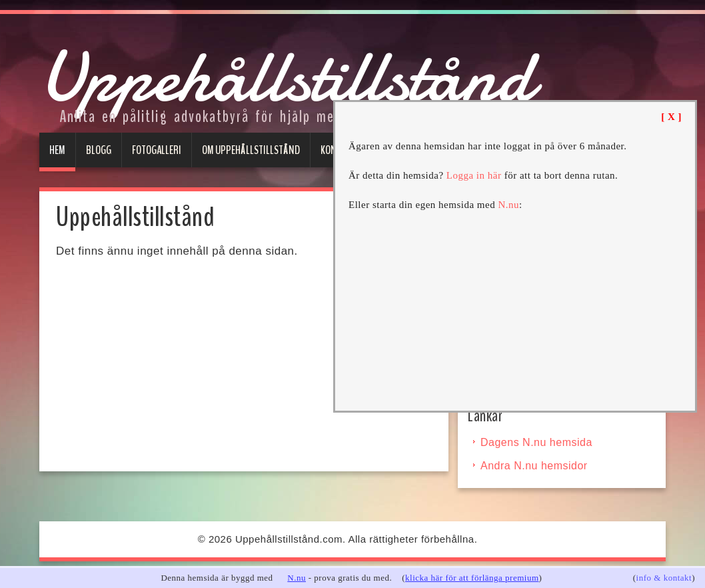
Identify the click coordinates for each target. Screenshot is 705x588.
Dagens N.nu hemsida (536, 442)
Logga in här (474, 175)
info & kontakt (664, 578)
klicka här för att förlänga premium (472, 578)
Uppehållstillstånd (286, 77)
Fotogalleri (157, 150)
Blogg (99, 150)
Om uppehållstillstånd (251, 150)
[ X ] (671, 117)
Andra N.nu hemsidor (534, 466)
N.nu (297, 578)
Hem (57, 150)
